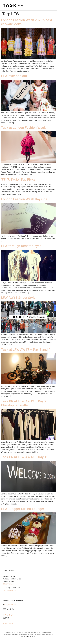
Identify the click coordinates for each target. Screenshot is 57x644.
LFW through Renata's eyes (21, 246)
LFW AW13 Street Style (18, 298)
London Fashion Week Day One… (25, 199)
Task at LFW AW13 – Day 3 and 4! (26, 349)
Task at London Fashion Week (23, 128)
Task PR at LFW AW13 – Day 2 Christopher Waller (24, 403)
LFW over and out (14, 76)
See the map (9, 584)
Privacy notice (8, 623)
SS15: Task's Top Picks (18, 179)
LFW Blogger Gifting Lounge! (22, 509)
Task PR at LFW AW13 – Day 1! (24, 457)
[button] (47, 5)
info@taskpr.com (11, 590)
